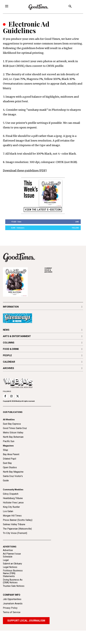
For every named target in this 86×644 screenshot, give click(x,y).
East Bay (7, 463)
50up (5, 450)
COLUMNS (9, 343)
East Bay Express (12, 424)
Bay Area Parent (11, 454)
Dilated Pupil (9, 459)
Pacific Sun (9, 441)
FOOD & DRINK (11, 349)
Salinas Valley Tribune (14, 524)
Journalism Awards (13, 604)
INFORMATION (11, 307)
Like (77, 222)
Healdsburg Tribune (13, 498)
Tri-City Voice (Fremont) (15, 533)
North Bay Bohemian (13, 437)
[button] (70, 7)
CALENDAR (9, 362)
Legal (6, 560)
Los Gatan (8, 511)
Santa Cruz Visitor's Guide (13, 478)
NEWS (6, 330)
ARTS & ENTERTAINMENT (17, 336)
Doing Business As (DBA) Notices (13, 581)
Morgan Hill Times (12, 516)
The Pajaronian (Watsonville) (17, 529)
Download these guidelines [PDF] (25, 170)
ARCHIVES (64, 270)
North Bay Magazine (13, 472)
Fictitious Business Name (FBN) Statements (13, 573)
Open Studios (10, 467)
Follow (75, 228)
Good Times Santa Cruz (15, 428)
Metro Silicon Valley (13, 433)
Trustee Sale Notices (14, 586)
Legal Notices (10, 567)
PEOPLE (7, 355)
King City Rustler (11, 507)
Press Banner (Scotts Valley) (18, 520)
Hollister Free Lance (13, 503)
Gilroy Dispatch (11, 494)
